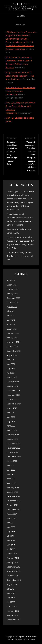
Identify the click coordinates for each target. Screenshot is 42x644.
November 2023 (13, 395)
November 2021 (13, 501)
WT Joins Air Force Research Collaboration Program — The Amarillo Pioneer (20, 76)
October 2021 (12, 505)
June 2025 (11, 316)
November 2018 (13, 571)
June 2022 (11, 470)
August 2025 (12, 307)
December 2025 (13, 298)
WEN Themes (30, 639)
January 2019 (12, 562)
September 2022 (14, 457)
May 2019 (11, 545)
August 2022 (12, 461)
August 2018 (12, 584)
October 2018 (12, 576)
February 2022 (13, 488)
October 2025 (12, 302)
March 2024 (12, 377)
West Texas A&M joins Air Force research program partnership (21, 91)
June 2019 (11, 540)
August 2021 (12, 514)
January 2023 (12, 439)
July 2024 (10, 360)
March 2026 (12, 285)
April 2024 (11, 373)
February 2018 (13, 611)
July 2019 (10, 536)
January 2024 (12, 386)
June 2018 (11, 593)
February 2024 (13, 382)
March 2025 (12, 329)
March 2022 (12, 483)
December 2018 (13, 567)
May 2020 (11, 532)
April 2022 (11, 479)
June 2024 (11, 364)
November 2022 (13, 448)
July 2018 (10, 589)
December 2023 (13, 391)
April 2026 (11, 280)
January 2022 (12, 492)
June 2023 (11, 417)
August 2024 (12, 355)
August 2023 (12, 408)
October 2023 (12, 399)
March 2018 (12, 606)
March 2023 (12, 430)
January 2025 (12, 338)
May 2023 (11, 421)
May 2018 (11, 598)
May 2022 (11, 474)
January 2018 (12, 615)
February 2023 (13, 435)
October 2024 (12, 347)
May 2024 (11, 369)
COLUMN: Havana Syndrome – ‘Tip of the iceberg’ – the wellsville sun (21, 256)
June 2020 (11, 527)
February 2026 (13, 289)
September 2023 (14, 404)
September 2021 (14, 510)
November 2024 (13, 342)
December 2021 (13, 496)
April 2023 (11, 426)
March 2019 (12, 554)
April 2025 (11, 324)
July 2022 (10, 465)
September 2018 (14, 580)
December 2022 (13, 443)
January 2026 (12, 294)
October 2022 (12, 452)
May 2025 (11, 320)
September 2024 (14, 351)
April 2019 (11, 549)
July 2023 (10, 413)
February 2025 (13, 333)
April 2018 (11, 602)
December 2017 (13, 620)
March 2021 (12, 518)
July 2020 (10, 523)
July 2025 (10, 311)
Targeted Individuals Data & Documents (21, 6)
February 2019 (13, 558)
